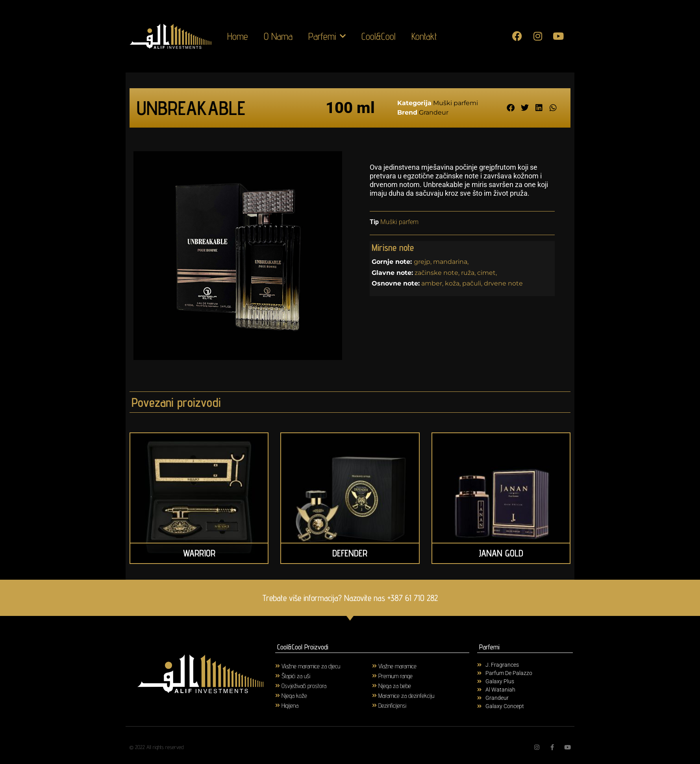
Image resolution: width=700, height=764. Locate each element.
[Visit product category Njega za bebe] (421, 685)
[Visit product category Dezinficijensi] (421, 705)
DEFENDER (350, 553)
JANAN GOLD (501, 553)
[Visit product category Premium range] (421, 676)
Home (238, 36)
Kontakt (424, 36)
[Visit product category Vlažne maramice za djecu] (324, 666)
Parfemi (327, 36)
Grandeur (434, 112)
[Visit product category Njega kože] (324, 695)
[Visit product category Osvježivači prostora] (324, 685)
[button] (511, 108)
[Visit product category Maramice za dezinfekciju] (421, 695)
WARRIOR (199, 553)
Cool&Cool (379, 36)
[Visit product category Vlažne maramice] (421, 666)
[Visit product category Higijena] (324, 705)
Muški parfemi (456, 103)
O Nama (278, 36)
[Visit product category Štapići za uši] (324, 676)
